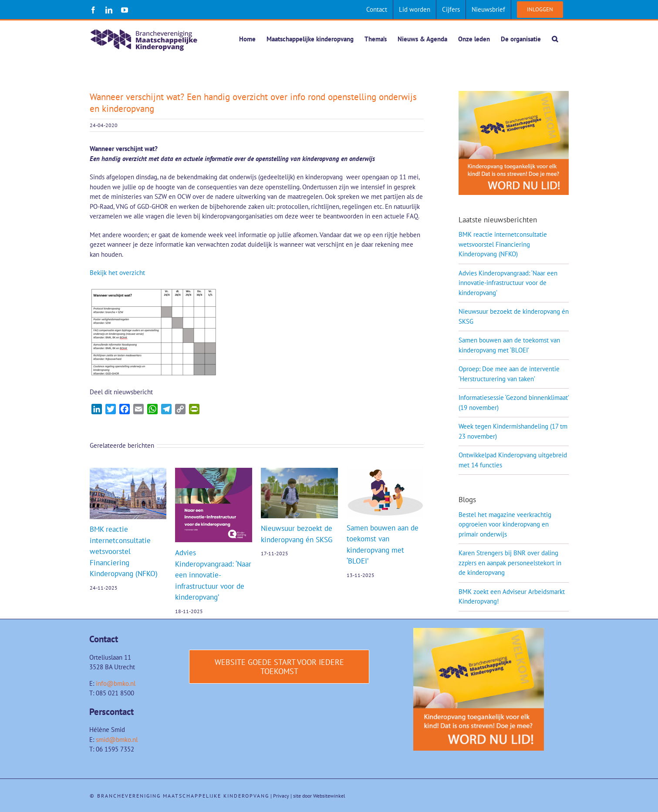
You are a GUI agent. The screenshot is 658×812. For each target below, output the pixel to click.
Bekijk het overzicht (117, 273)
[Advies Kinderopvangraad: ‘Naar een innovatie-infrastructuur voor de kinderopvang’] (214, 472)
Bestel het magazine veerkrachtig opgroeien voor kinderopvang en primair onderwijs (505, 525)
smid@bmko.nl (117, 740)
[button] (555, 39)
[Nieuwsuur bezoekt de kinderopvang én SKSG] (299, 472)
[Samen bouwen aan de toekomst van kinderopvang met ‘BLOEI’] (385, 472)
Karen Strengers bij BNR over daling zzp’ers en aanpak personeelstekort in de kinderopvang (510, 563)
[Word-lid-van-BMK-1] (479, 632)
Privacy (281, 796)
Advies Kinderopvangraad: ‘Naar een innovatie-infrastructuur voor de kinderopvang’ (213, 575)
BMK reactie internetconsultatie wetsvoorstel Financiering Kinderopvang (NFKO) (124, 552)
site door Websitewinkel (319, 796)
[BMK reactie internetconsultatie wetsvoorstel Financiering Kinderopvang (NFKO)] (128, 472)
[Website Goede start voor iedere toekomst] (279, 667)
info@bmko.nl (116, 684)
